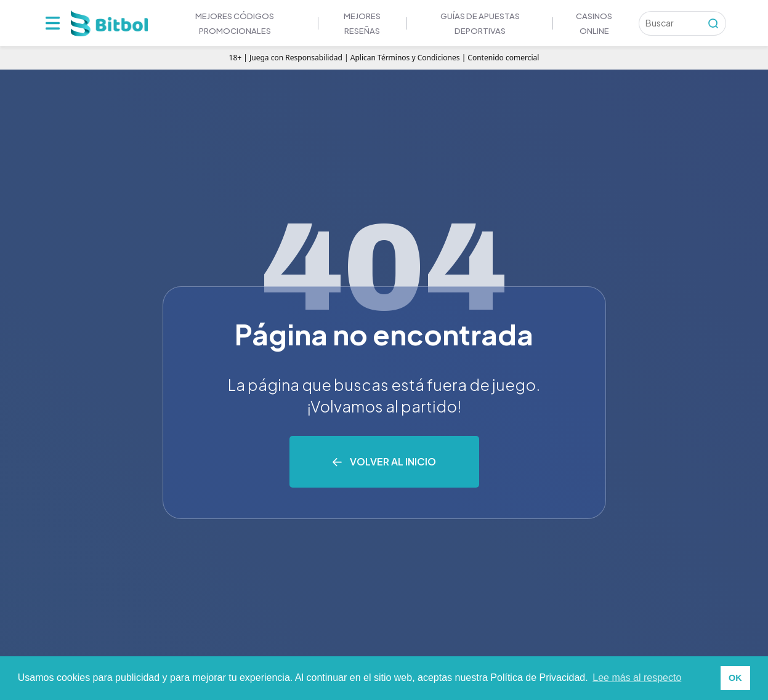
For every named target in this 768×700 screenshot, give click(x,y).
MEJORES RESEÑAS (362, 23)
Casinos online (594, 23)
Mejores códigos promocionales (235, 23)
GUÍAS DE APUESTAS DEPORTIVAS (480, 23)
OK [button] (735, 678)
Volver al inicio (393, 461)
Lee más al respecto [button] (637, 678)
